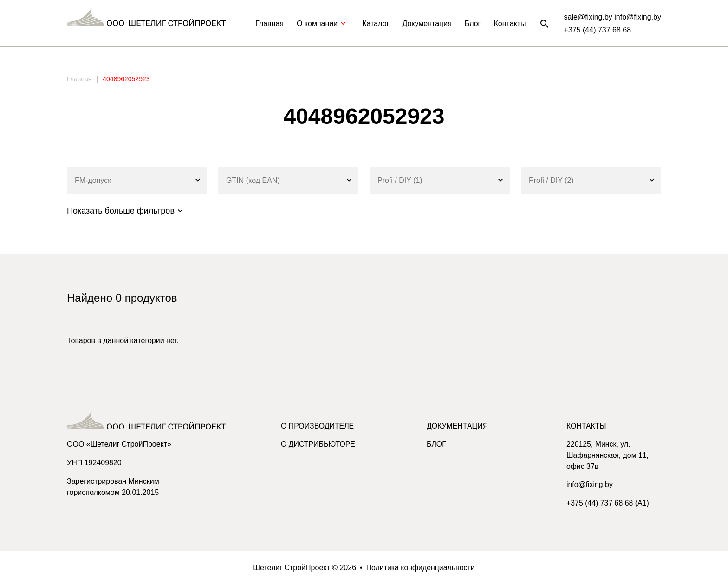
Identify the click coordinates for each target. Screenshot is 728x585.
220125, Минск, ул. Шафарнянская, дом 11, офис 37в (608, 456)
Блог (473, 23)
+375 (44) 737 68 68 (598, 30)
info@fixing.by (590, 485)
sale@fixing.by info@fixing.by (613, 17)
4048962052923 (126, 79)
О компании (323, 23)
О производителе (318, 426)
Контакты (510, 23)
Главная (270, 23)
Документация (427, 23)
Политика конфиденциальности (421, 568)
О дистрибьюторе (318, 445)
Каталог (376, 23)
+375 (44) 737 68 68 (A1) (608, 504)
